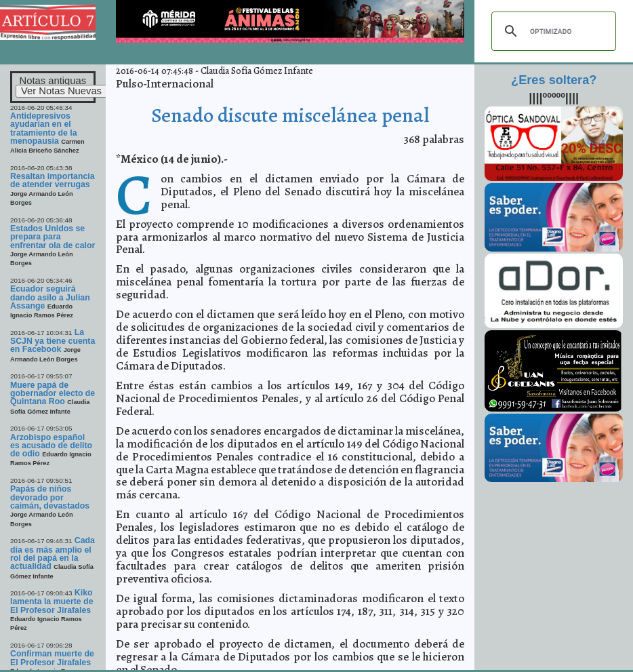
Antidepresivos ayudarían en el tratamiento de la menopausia (44, 129)
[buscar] (552, 31)
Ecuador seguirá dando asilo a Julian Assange (50, 297)
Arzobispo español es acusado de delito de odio (51, 446)
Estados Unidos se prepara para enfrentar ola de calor (53, 237)
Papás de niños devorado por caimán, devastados (50, 497)
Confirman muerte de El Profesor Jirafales (52, 658)
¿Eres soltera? (554, 80)
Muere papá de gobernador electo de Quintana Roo (53, 394)
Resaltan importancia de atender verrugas (53, 180)
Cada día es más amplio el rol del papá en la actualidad (53, 553)
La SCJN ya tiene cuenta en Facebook (53, 341)
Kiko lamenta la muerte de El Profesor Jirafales (52, 601)
